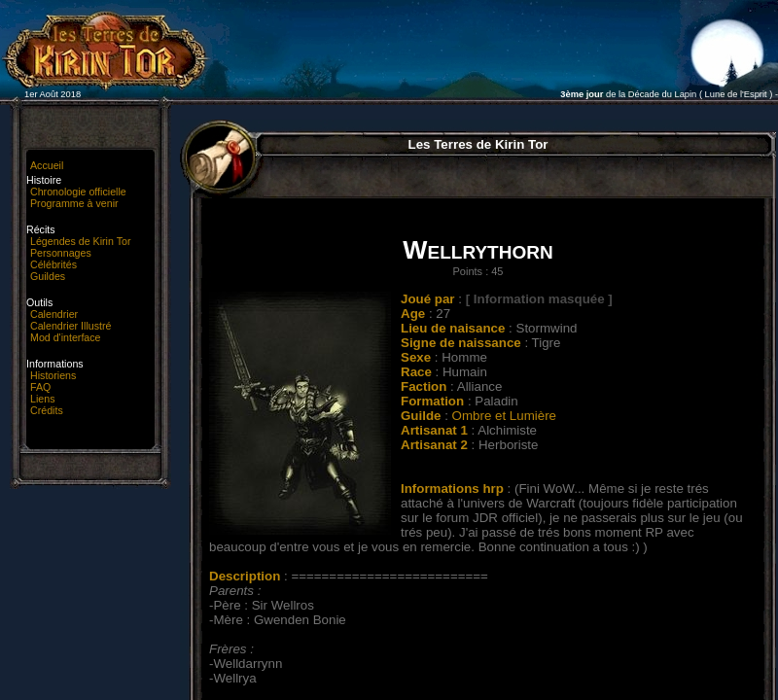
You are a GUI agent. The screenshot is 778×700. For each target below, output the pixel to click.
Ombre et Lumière (504, 416)
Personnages (61, 253)
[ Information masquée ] (539, 299)
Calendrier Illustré (71, 326)
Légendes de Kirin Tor (80, 241)
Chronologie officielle (78, 192)
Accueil (47, 165)
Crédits (47, 410)
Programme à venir (74, 203)
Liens (42, 399)
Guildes (48, 276)
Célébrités (53, 264)
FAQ (40, 387)
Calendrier (54, 314)
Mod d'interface (66, 337)
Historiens (53, 375)
